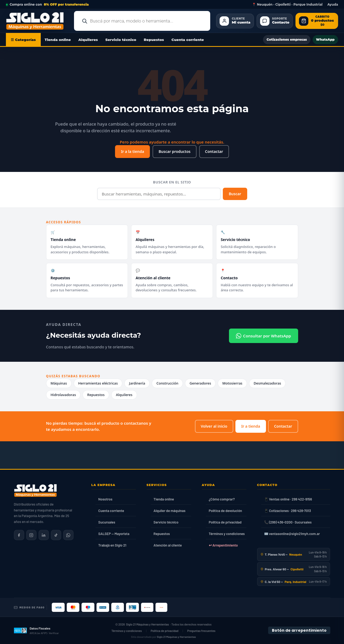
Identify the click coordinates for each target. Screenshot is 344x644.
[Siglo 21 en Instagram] (31, 535)
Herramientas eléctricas (98, 383)
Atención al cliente (168, 545)
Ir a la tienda (132, 151)
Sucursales (107, 522)
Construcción (167, 383)
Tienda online (58, 40)
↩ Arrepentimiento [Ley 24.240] (223, 545)
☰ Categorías (23, 40)
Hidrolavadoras (63, 395)
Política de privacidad (225, 522)
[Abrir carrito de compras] (317, 21)
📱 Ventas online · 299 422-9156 (288, 499)
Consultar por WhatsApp (264, 336)
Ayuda (333, 5)
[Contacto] (275, 21)
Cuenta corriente (188, 40)
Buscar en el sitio (172, 182)
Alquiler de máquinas (170, 511)
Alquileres (88, 40)
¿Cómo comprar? (222, 499)
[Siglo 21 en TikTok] (56, 535)
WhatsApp (325, 39)
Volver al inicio (214, 426)
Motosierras (232, 383)
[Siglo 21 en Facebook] (19, 535)
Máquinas (59, 383)
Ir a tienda (251, 426)
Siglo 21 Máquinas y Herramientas (147, 624)
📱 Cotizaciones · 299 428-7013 (288, 511)
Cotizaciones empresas (287, 39)
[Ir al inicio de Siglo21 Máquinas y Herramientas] (37, 21)
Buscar (235, 194)
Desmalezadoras (267, 383)
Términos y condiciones (227, 534)
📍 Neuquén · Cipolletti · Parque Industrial (287, 5)
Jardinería (137, 383)
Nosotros (106, 499)
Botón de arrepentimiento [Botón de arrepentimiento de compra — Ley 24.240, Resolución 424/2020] (299, 630)
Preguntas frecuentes (201, 631)
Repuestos (154, 40)
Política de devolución (225, 511)
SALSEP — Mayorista (114, 534)
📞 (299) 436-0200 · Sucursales (288, 522)
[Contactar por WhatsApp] (68, 535)
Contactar (214, 151)
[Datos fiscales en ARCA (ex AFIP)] (36, 631)
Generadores (200, 383)
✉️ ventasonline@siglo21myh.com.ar (292, 534)
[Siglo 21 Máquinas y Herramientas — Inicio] (35, 491)
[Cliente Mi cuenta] (235, 21)
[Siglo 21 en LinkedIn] (44, 535)
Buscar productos (174, 151)
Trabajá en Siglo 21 (112, 545)
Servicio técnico (121, 40)
